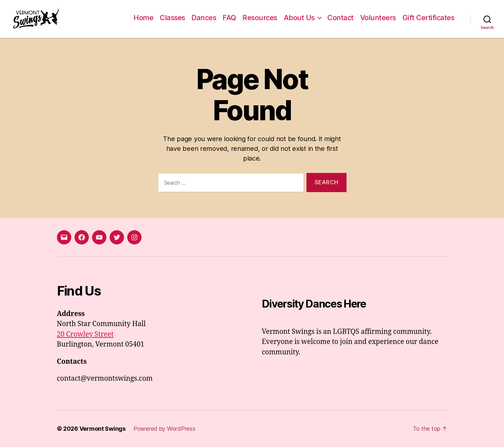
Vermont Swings (102, 429)
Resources (260, 18)
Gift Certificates (429, 18)
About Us (299, 18)
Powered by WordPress (164, 429)
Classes (172, 18)
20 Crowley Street (85, 334)
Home (143, 18)
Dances (204, 18)
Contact (341, 18)
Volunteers (378, 18)
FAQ (229, 18)
